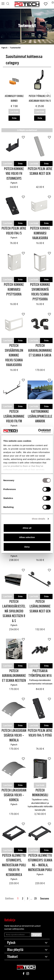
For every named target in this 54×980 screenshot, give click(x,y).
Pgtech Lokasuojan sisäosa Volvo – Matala (14, 736)
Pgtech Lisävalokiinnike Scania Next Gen (40, 607)
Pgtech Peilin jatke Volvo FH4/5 (14, 231)
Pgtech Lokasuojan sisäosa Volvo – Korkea (14, 795)
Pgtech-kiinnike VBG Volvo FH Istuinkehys (14, 174)
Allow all (27, 528)
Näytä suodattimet (27, 130)
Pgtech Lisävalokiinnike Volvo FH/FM (14, 416)
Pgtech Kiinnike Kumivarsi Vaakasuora (40, 233)
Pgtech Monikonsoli (40, 793)
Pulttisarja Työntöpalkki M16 (40, 673)
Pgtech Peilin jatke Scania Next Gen (40, 171)
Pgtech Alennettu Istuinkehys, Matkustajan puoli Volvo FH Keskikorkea (14, 865)
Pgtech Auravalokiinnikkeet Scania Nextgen (14, 676)
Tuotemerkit (15, 48)
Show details (39, 519)
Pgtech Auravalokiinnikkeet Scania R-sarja (40, 351)
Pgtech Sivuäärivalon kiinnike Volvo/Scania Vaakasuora (14, 355)
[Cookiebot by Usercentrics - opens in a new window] (38, 431)
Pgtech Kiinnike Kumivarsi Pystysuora (14, 290)
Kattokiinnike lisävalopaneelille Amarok (40, 416)
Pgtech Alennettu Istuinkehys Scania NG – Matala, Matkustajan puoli (40, 863)
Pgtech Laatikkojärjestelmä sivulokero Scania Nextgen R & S (14, 611)
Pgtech (5, 48)
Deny (27, 547)
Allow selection (27, 537)
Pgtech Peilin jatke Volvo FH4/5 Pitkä (40, 733)
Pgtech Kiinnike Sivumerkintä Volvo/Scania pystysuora (40, 292)
